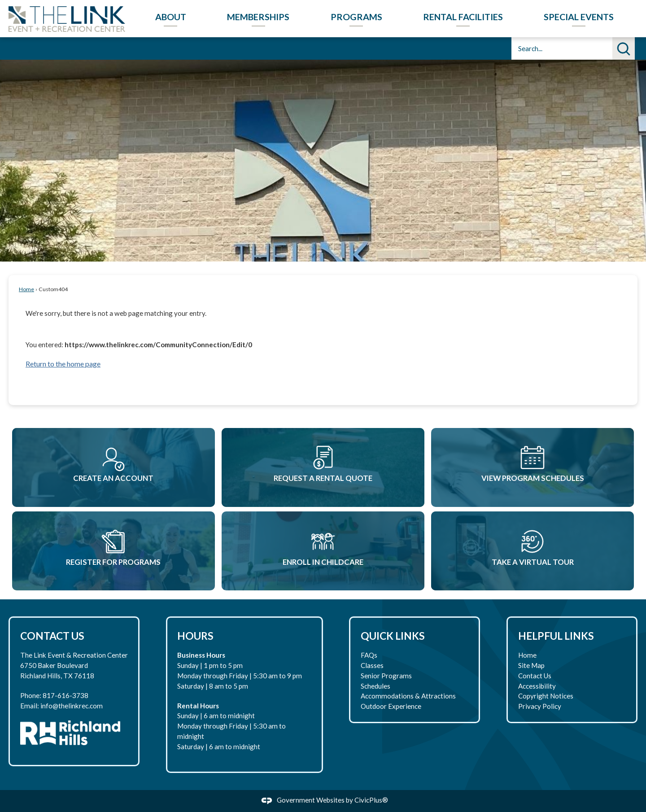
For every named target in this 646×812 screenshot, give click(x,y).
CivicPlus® (371, 800)
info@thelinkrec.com (72, 706)
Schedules (375, 686)
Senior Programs (386, 676)
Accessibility (537, 686)
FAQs (369, 655)
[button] (624, 48)
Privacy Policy (540, 706)
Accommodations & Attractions (408, 696)
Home (26, 289)
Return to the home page (63, 364)
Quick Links (393, 636)
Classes (372, 665)
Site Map (531, 665)
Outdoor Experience (391, 706)
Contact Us (535, 676)
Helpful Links (556, 636)
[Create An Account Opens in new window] (113, 467)
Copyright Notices (546, 696)
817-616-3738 (65, 695)
